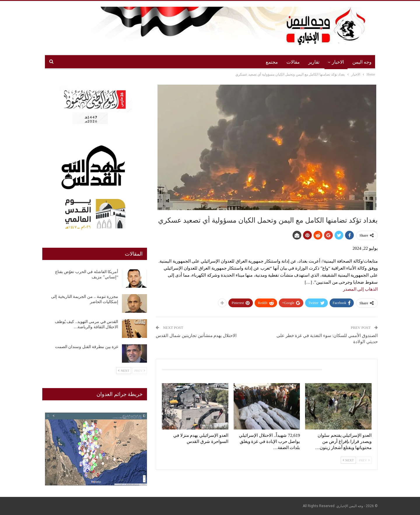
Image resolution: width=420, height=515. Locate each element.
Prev (364, 460)
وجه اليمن (362, 62)
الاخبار (338, 62)
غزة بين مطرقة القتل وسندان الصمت (87, 347)
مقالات (293, 62)
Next (348, 460)
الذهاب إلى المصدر (360, 289)
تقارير (314, 62)
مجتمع (272, 62)
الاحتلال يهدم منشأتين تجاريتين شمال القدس (196, 336)
